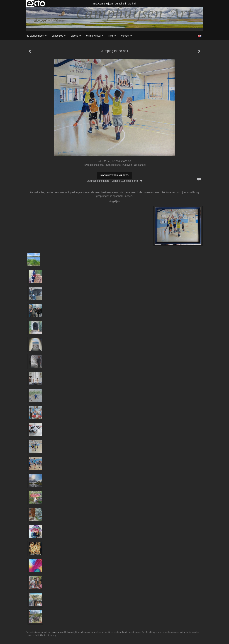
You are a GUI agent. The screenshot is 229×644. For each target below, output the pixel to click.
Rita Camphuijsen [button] (36, 36)
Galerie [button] (76, 36)
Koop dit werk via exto (114, 175)
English (200, 36)
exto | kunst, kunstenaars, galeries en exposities (36, 4)
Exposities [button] (59, 36)
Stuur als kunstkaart (114, 181)
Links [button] (112, 36)
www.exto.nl (57, 632)
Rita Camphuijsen (103, 4)
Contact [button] (127, 36)
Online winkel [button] (95, 36)
